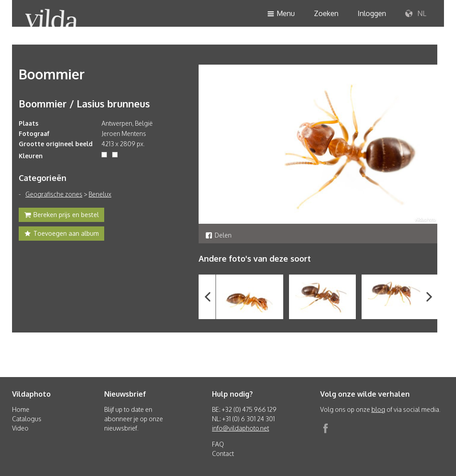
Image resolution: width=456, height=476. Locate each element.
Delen (218, 235)
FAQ (218, 444)
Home (21, 409)
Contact (223, 453)
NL (416, 14)
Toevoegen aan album (61, 234)
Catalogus (27, 419)
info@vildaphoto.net (240, 428)
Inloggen (372, 13)
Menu (281, 14)
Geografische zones (54, 194)
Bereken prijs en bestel (61, 216)
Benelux (100, 194)
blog (378, 409)
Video (20, 428)
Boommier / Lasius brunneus (84, 103)
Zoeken (326, 13)
